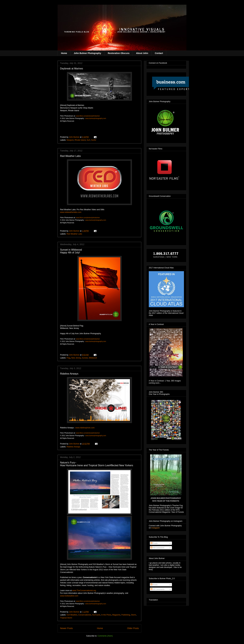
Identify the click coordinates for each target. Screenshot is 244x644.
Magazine (116, 615)
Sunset (85, 358)
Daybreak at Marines (72, 69)
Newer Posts (66, 628)
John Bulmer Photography (87, 53)
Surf (88, 140)
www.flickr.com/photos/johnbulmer (88, 116)
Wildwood (93, 358)
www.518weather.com (69, 596)
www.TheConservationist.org (84, 591)
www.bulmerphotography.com (96, 118)
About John (142, 53)
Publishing (126, 615)
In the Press (106, 615)
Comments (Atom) (105, 636)
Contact (159, 53)
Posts (154, 543)
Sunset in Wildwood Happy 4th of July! (71, 251)
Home (64, 53)
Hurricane (96, 615)
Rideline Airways (69, 374)
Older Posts (133, 628)
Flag (68, 358)
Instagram (156, 528)
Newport (70, 140)
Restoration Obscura (119, 53)
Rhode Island (80, 140)
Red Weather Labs (70, 156)
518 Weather (72, 615)
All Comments (157, 548)
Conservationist (85, 615)
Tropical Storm (66, 618)
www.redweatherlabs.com (71, 212)
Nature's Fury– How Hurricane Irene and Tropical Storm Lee (97, 464)
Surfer (94, 140)
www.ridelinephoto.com (85, 428)
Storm (134, 615)
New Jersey (76, 358)
